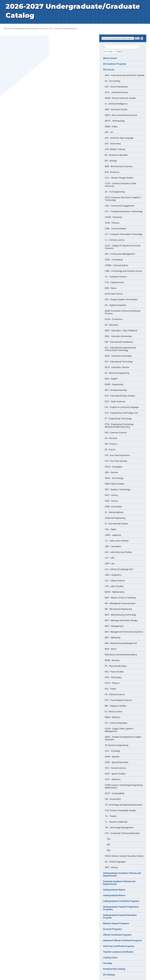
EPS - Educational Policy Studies (120, 396)
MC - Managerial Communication (120, 603)
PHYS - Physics (112, 683)
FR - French (110, 450)
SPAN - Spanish (112, 757)
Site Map (107, 963)
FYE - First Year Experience (117, 455)
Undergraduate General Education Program (120, 916)
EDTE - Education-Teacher (117, 367)
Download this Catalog (114, 969)
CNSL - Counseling (114, 260)
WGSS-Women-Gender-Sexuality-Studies (124, 856)
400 (108, 850)
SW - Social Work (113, 799)
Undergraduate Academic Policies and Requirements (122, 874)
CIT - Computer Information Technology (124, 234)
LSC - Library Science (115, 581)
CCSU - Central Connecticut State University (121, 185)
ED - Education (112, 325)
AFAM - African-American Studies (120, 98)
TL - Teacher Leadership (116, 822)
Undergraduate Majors (114, 890)
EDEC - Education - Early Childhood (121, 331)
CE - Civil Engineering (115, 192)
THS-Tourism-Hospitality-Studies (121, 810)
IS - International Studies (116, 524)
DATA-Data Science (114, 294)
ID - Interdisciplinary (114, 512)
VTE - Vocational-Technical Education (122, 833)
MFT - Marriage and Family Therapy (121, 620)
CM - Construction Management (120, 254)
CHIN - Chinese (112, 223)
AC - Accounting (112, 81)
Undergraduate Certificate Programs (121, 901)
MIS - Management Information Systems (124, 632)
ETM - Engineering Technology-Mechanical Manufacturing (120, 426)
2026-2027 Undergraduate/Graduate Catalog (21, 29)
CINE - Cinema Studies (116, 229)
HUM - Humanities (113, 507)
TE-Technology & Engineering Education (124, 805)
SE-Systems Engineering (117, 745)
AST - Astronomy (113, 144)
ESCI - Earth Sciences (115, 401)
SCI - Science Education (116, 723)
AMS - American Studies (116, 109)
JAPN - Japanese (113, 535)
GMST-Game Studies (115, 484)
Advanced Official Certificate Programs (122, 940)
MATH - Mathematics (115, 592)
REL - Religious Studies (116, 706)
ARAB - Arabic (111, 127)
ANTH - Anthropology (115, 121)
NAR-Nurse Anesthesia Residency (121, 655)
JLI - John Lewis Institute (117, 541)
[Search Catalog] (120, 47)
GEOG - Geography (114, 467)
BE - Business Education (116, 155)
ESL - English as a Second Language (122, 407)
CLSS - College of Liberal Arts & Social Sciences (123, 247)
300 (108, 845)
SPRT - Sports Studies (115, 774)
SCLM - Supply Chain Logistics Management (119, 730)
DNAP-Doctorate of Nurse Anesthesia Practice (123, 312)
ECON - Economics (114, 319)
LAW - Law (110, 563)
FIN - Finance (111, 444)
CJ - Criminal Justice (115, 240)
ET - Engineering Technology (118, 419)
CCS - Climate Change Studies (119, 178)
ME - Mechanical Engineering (118, 609)
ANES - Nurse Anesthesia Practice (121, 115)
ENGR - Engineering (114, 384)
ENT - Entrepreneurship (116, 390)
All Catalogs (109, 975)
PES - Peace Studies (114, 672)
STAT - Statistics (113, 779)
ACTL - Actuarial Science (116, 92)
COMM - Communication (116, 265)
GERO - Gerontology (114, 478)
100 (108, 839)
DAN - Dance (111, 288)
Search (120, 52)
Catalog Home (110, 958)
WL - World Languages (115, 862)
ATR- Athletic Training (115, 149)
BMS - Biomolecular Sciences (119, 166)
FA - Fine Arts (111, 438)
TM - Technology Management (119, 828)
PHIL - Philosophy (113, 677)
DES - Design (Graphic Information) (121, 299)
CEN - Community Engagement (120, 206)
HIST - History (111, 495)
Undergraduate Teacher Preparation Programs (121, 908)
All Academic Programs (115, 64)
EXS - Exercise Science (116, 433)
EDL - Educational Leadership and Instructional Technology (120, 349)
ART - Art (109, 132)
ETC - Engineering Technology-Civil (121, 413)
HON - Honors (111, 501)
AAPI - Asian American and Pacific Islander (125, 75)
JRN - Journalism (113, 546)
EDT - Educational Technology (119, 362)
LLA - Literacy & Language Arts (119, 569)
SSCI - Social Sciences (116, 768)
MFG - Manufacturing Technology (120, 615)
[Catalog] (118, 38)
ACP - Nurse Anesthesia (116, 87)
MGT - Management (114, 626)
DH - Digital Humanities (116, 305)
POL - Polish (110, 689)
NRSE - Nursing (112, 660)
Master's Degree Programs (116, 923)
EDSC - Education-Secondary (118, 356)
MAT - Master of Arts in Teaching (120, 598)
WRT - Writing (111, 867)
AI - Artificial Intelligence (116, 104)
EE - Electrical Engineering (117, 373)
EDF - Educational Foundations (119, 342)
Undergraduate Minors (114, 895)
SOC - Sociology (112, 751)
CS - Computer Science (116, 277)
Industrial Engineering (115, 518)
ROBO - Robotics (113, 717)
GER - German (111, 472)
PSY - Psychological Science (118, 700)
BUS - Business (112, 172)
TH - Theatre (111, 816)
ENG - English (111, 379)
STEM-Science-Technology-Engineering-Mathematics (124, 786)
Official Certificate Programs (117, 935)
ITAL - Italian (111, 529)
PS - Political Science (115, 694)
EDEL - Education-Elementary (118, 336)
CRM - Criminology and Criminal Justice (123, 271)
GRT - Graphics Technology (118, 489)
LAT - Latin (110, 558)
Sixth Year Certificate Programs (119, 946)
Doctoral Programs (112, 929)
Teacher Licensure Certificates (118, 952)
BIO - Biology (111, 161)
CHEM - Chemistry (114, 217)
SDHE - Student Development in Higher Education (123, 738)
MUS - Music (111, 649)
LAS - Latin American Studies (118, 552)
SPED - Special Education (117, 762)
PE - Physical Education (116, 666)
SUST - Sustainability (115, 793)
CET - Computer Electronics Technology (124, 211)
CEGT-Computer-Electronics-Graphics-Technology (123, 199)
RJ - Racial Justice (114, 712)
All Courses (43, 29)
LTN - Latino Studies (114, 586)
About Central (110, 58)
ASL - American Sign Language (119, 138)
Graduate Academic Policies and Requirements (119, 883)
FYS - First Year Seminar (116, 461)
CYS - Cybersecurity (114, 282)
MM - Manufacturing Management (121, 643)
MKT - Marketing (113, 637)
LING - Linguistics (113, 575)
